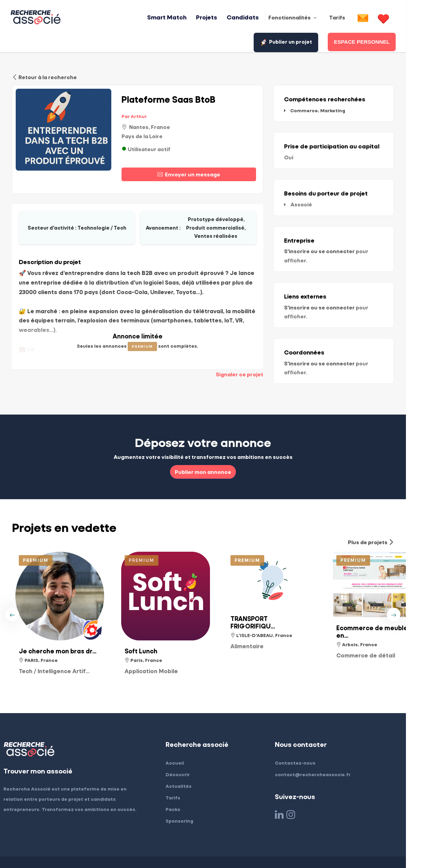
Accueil (190, 737)
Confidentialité (156, 849)
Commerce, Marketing (335, 109)
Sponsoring (195, 795)
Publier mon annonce (219, 445)
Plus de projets (402, 516)
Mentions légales (45, 849)
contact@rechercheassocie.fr (328, 748)
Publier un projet (394, 18)
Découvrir (193, 748)
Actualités (194, 760)
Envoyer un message (203, 173)
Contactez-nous (311, 737)
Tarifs (188, 772)
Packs (188, 783)
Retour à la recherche (44, 76)
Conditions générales (102, 849)
